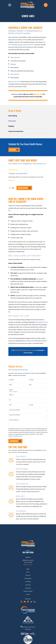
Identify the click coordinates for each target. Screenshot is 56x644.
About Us (28, 575)
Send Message (15, 441)
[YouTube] (25, 602)
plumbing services (41, 322)
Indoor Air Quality (28, 591)
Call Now (14, 150)
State (10, 405)
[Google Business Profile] (31, 602)
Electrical (28, 585)
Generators (28, 588)
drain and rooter (16, 82)
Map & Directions (28, 565)
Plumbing (28, 582)
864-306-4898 (28, 552)
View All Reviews (24, 188)
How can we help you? (14, 420)
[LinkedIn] (35, 602)
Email (30, 385)
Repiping (13, 64)
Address (11, 390)
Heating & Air (28, 578)
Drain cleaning (15, 74)
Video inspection (15, 57)
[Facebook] (28, 602)
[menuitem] (28, 116)
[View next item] (13, 188)
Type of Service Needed (14, 415)
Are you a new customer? (15, 410)
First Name (11, 380)
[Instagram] (21, 602)
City (10, 400)
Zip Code (31, 405)
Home (28, 572)
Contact (28, 594)
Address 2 (11, 395)
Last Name (31, 380)
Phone (11, 385)
